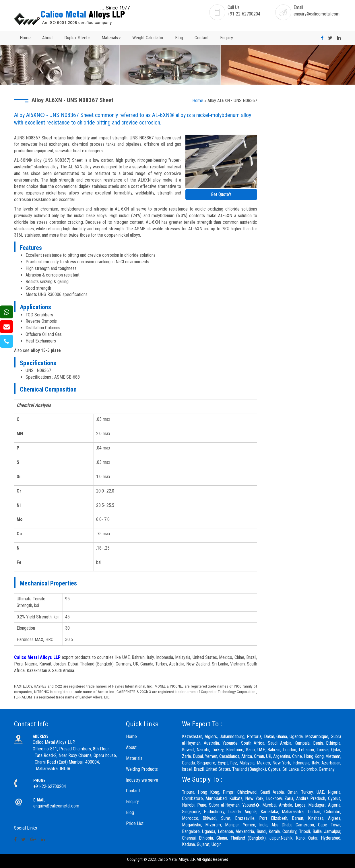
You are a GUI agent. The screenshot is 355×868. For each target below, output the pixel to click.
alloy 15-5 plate (46, 350)
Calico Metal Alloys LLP (37, 657)
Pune (202, 805)
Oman (293, 792)
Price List (135, 823)
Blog (179, 38)
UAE (320, 792)
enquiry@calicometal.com (317, 14)
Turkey (307, 792)
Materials (134, 758)
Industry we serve (142, 780)
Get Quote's (221, 194)
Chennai (189, 838)
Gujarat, (204, 844)
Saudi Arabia (272, 792)
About (47, 38)
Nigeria (334, 792)
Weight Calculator (148, 38)
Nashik (287, 838)
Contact (202, 38)
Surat (226, 818)
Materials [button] (111, 38)
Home (25, 38)
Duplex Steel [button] (77, 38)
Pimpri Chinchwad (240, 792)
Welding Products (142, 769)
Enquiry (227, 38)
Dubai (198, 756)
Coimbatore (192, 798)
